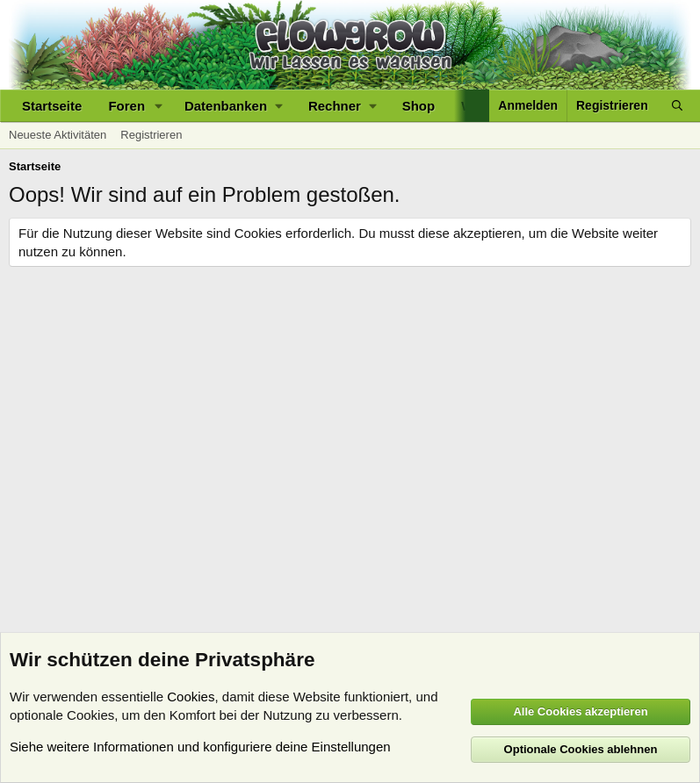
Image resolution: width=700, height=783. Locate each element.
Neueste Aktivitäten (58, 135)
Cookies (191, 697)
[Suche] (677, 106)
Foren (126, 106)
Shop (419, 106)
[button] (159, 106)
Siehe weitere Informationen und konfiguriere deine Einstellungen (200, 747)
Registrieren (151, 135)
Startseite (52, 106)
